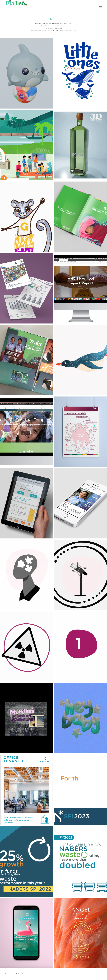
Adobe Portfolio (19, 974)
